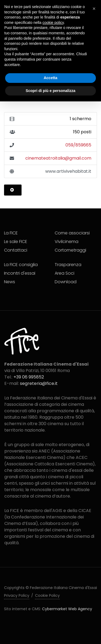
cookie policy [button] (53, 23)
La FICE (11, 233)
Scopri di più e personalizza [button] (50, 91)
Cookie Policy (47, 595)
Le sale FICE (16, 242)
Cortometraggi (70, 250)
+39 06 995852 (29, 377)
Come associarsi (72, 233)
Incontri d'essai (20, 273)
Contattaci (16, 250)
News (10, 282)
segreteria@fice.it (39, 383)
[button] (94, 9)
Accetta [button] (50, 78)
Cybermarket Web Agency (67, 609)
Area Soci (65, 273)
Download (66, 282)
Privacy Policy (17, 595)
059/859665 (78, 145)
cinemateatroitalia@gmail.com (58, 158)
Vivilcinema (67, 242)
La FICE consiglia (21, 265)
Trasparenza (68, 265)
